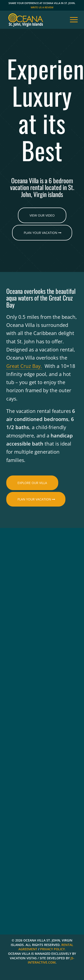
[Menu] (72, 20)
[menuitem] (72, 20)
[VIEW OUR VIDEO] (42, 215)
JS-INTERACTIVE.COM (51, 960)
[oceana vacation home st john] (35, 20)
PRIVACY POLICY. (53, 949)
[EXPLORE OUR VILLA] (32, 483)
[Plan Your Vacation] (42, 233)
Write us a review (42, 7)
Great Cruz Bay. (24, 366)
